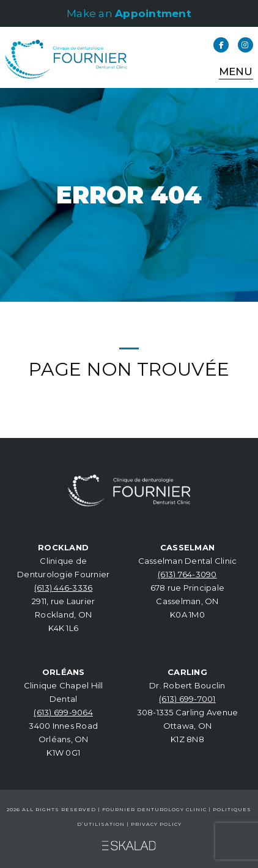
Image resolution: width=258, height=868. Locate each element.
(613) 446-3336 (64, 588)
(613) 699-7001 (187, 699)
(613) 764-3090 (187, 574)
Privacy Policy (156, 824)
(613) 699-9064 (63, 712)
